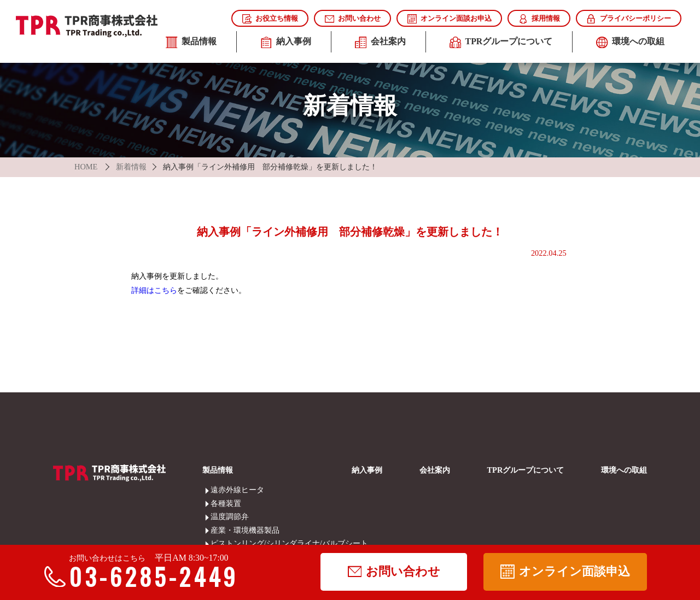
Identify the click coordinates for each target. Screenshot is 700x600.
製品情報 (191, 43)
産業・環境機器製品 (218, 530)
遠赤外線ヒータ (218, 490)
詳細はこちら (154, 290)
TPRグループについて (501, 43)
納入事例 (286, 43)
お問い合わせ (353, 19)
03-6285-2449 (146, 577)
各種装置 (218, 503)
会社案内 (380, 43)
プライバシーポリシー (628, 19)
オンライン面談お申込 (450, 19)
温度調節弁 (218, 516)
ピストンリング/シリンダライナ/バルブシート (218, 543)
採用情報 (539, 19)
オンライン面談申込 (565, 572)
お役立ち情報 (270, 19)
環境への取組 (630, 43)
